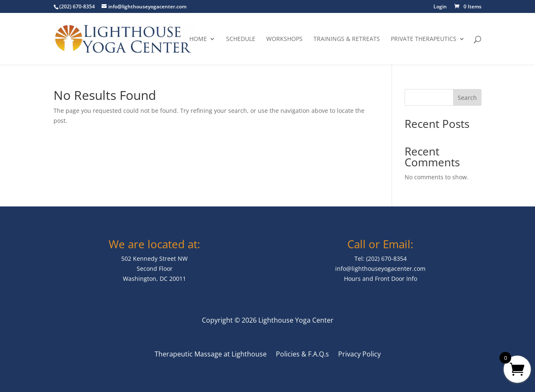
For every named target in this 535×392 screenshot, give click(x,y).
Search (467, 98)
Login (440, 7)
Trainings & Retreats (347, 39)
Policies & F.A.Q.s (302, 355)
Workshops (284, 39)
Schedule (241, 39)
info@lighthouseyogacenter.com (380, 269)
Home (198, 39)
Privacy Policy (359, 355)
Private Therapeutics (424, 39)
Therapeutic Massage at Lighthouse (211, 355)
